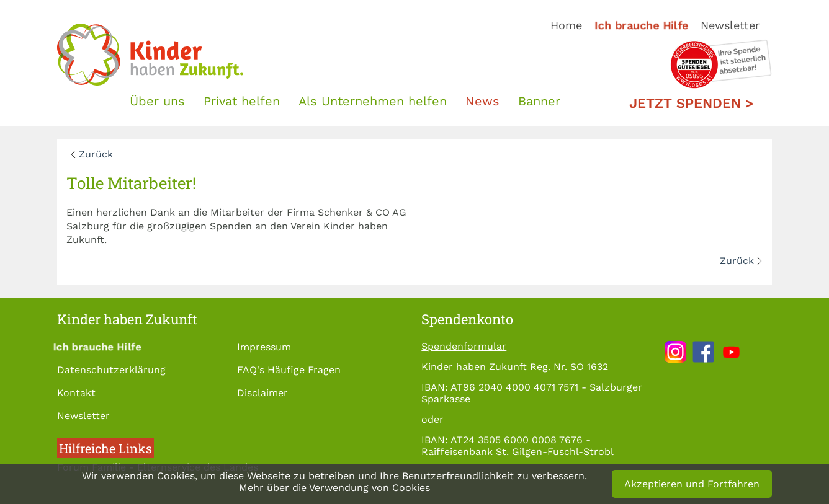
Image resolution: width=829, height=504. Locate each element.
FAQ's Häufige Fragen (289, 370)
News (482, 101)
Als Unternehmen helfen (373, 101)
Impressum (264, 347)
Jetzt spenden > (691, 103)
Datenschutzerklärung (111, 370)
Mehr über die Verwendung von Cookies (334, 488)
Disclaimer (262, 393)
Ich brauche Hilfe (641, 25)
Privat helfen (242, 101)
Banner (539, 101)
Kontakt (76, 393)
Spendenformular (464, 346)
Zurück (96, 154)
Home (566, 25)
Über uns (157, 101)
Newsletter (730, 25)
